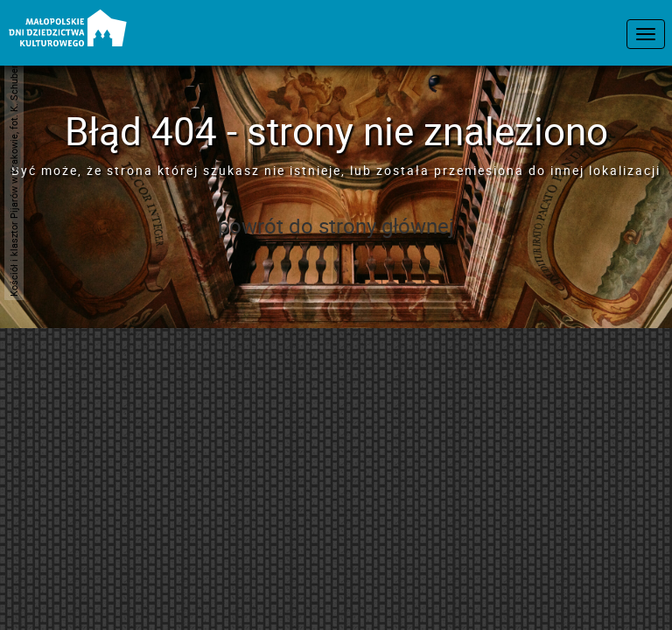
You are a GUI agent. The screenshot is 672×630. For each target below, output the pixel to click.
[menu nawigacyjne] (646, 34)
